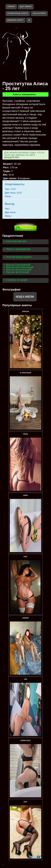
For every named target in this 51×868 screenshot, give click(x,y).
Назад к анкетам (25, 296)
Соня (25, 679)
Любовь (25, 434)
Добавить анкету (15, 20)
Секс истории (39, 13)
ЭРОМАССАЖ (25, 311)
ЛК (29, 20)
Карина (26, 495)
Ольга (25, 802)
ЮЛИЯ (25, 557)
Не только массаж (25, 373)
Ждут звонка (26, 7)
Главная (11, 7)
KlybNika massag (26, 740)
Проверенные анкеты (18, 13)
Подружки (26, 618)
